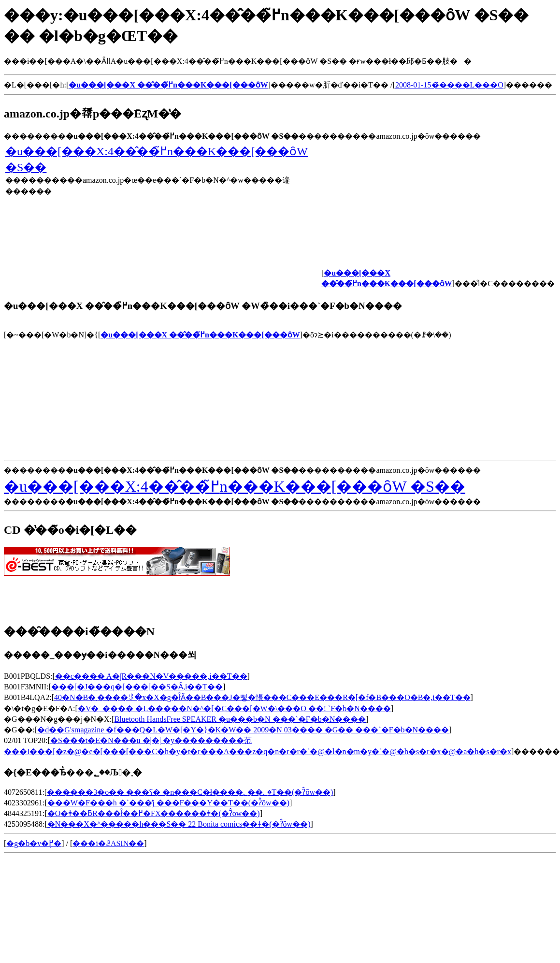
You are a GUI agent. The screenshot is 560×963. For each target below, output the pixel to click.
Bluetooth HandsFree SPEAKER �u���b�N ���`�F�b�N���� (240, 719)
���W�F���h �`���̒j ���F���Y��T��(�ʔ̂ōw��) (168, 803)
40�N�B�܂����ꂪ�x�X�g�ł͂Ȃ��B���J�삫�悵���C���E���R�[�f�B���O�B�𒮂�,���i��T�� (262, 697)
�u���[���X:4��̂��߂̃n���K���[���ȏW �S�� (235, 486)
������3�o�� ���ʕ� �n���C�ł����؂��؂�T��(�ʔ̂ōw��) (190, 792)
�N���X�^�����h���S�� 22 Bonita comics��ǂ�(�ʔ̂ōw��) (179, 824)
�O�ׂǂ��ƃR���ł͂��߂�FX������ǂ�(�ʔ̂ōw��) (154, 813)
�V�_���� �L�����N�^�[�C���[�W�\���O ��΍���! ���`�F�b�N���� (234, 708)
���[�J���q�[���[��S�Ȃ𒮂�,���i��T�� (137, 687)
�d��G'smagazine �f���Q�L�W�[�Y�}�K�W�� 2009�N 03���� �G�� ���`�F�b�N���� (243, 730)
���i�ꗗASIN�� (108, 843)
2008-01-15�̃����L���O (449, 85)
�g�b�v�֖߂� (34, 843)
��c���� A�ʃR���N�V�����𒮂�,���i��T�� (151, 676)
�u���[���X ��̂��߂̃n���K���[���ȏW (200, 335)
